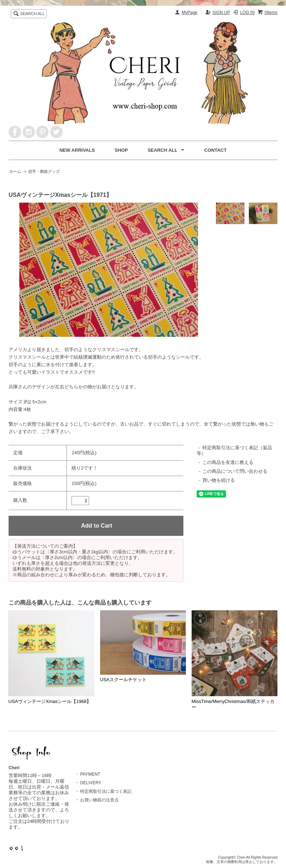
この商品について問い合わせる (235, 471)
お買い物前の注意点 (99, 800)
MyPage (189, 13)
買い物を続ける (219, 480)
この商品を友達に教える (228, 462)
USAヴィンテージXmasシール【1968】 (50, 701)
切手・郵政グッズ (44, 171)
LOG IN (247, 13)
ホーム (15, 171)
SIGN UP (221, 13)
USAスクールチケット (124, 680)
